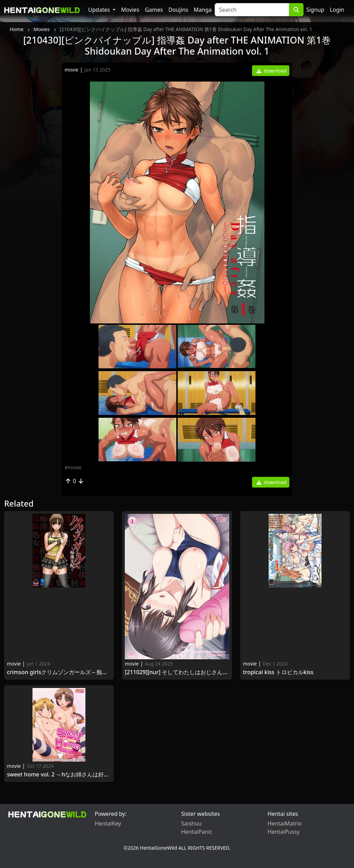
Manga (203, 10)
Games (154, 10)
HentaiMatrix (285, 823)
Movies (130, 10)
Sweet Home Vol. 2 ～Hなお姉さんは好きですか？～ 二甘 (59, 775)
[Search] (252, 10)
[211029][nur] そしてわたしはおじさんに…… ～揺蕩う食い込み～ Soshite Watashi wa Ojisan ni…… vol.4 (177, 672)
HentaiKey (108, 823)
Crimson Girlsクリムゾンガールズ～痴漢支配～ (59, 672)
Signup (315, 10)
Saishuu (191, 823)
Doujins (178, 10)
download (272, 71)
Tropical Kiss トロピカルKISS (278, 672)
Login (337, 10)
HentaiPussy (284, 832)
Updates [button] (100, 10)
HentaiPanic (197, 832)
